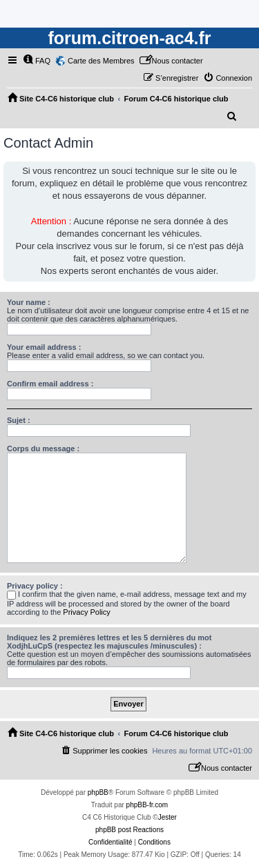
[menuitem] (37, 61)
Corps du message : (43, 448)
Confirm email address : (50, 384)
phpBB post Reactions (129, 830)
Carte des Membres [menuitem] (101, 61)
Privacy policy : (35, 586)
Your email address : (44, 347)
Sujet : (19, 420)
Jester (167, 817)
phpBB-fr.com (147, 805)
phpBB (98, 792)
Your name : (29, 302)
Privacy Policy (86, 612)
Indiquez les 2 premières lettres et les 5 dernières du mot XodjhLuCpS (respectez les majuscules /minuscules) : (109, 642)
